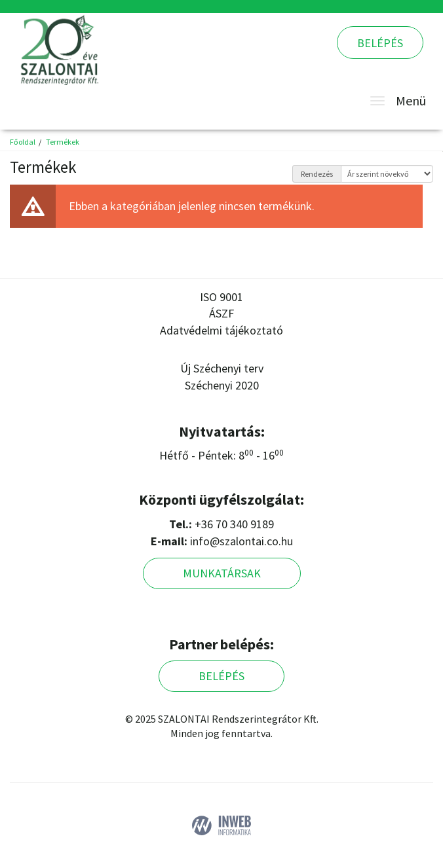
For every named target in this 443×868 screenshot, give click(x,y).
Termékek (63, 142)
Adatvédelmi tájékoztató (221, 330)
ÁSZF (221, 313)
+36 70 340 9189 (234, 524)
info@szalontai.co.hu (241, 541)
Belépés (380, 43)
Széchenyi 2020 (222, 385)
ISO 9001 (221, 297)
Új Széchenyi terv (222, 368)
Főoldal (23, 142)
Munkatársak (222, 573)
